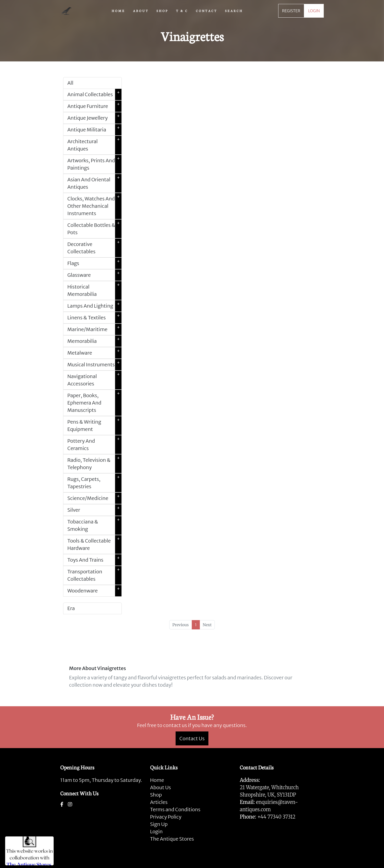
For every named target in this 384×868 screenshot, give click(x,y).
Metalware (94, 353)
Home (157, 780)
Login (156, 831)
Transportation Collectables (94, 575)
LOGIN (314, 11)
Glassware (94, 275)
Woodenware (94, 591)
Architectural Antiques (94, 145)
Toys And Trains (94, 560)
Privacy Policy (166, 817)
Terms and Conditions (175, 809)
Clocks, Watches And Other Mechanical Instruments (94, 206)
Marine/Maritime (94, 329)
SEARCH (234, 11)
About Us (161, 787)
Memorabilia (94, 341)
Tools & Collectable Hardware (94, 544)
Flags (94, 263)
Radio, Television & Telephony (94, 464)
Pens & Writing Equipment (94, 426)
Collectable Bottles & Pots (94, 229)
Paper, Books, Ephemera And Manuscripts (94, 403)
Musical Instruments (94, 365)
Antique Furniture (94, 106)
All (70, 83)
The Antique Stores (172, 839)
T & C (182, 11)
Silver (94, 510)
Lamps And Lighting (94, 306)
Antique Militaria (94, 130)
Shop (156, 795)
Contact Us (192, 738)
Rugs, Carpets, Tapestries (94, 483)
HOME (118, 11)
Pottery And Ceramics (94, 445)
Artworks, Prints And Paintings (94, 164)
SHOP (162, 11)
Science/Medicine (94, 498)
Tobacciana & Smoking (94, 525)
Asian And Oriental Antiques (94, 183)
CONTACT (207, 11)
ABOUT (141, 11)
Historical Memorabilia (94, 290)
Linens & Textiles (94, 318)
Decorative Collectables (94, 248)
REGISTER (291, 11)
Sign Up (159, 824)
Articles (159, 802)
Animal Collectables (94, 94)
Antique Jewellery (94, 118)
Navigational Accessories (94, 380)
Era (71, 608)
